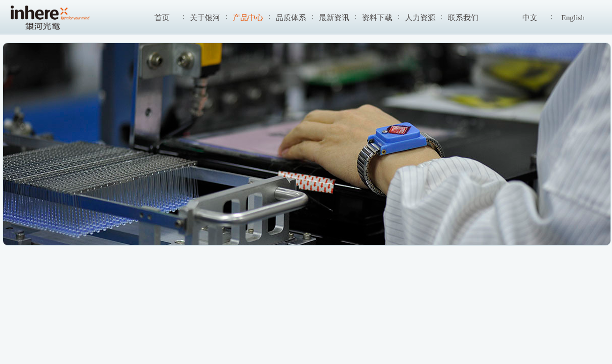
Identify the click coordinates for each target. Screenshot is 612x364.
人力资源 (420, 18)
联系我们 (463, 18)
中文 (530, 18)
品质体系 (291, 18)
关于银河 (205, 18)
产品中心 (248, 18)
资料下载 (377, 18)
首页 (162, 18)
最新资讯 (334, 18)
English (573, 18)
